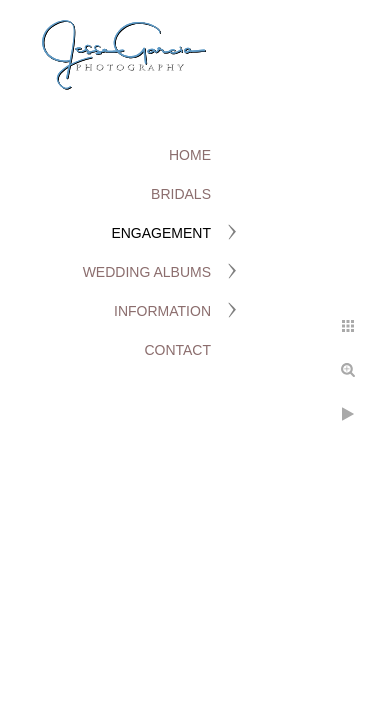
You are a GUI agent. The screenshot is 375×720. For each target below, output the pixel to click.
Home (190, 155)
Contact (177, 350)
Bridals (181, 194)
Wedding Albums (147, 272)
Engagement (161, 233)
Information (162, 311)
